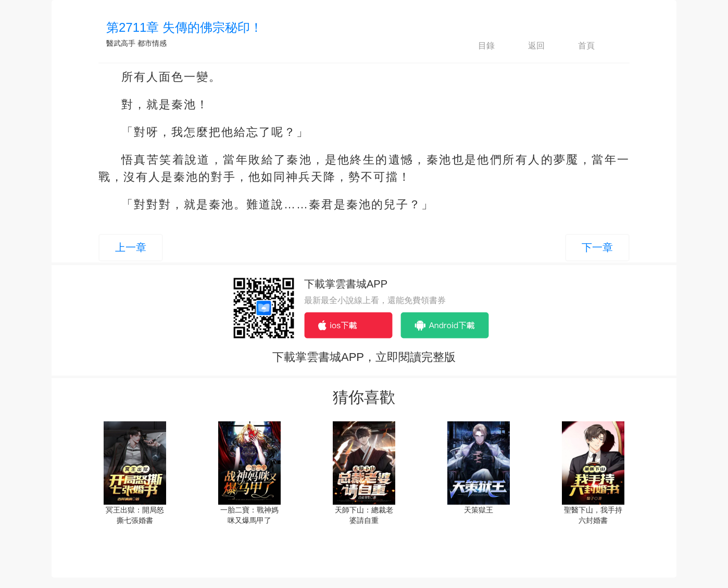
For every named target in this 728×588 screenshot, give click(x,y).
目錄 (478, 46)
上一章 (131, 247)
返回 (528, 46)
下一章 (597, 247)
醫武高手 (121, 43)
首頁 (578, 46)
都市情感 (152, 43)
